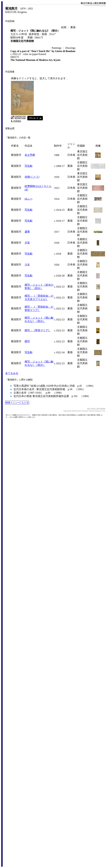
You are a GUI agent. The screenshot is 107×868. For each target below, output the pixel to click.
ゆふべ (29, 199)
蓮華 (27, 232)
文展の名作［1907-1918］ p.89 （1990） (38, 393)
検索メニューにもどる (17, 403)
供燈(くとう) (32, 177)
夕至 (27, 243)
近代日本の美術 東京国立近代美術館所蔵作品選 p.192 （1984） (52, 396)
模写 (27, 341)
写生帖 (29, 166)
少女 (27, 265)
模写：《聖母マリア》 (38, 330)
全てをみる (12, 373)
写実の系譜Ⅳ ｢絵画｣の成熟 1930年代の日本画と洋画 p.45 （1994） (54, 386)
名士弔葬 (30, 155)
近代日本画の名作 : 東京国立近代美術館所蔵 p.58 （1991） (49, 389)
